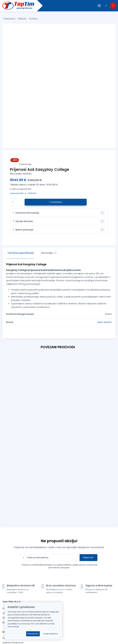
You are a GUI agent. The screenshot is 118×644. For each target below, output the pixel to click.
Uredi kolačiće (51, 634)
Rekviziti (22, 19)
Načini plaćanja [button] (23, 230)
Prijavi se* (88, 557)
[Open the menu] (99, 6)
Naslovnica (9, 19)
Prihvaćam (33, 634)
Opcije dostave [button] (23, 221)
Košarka (33, 19)
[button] (106, 6)
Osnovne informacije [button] (26, 213)
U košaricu (56, 202)
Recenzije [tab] (49, 253)
